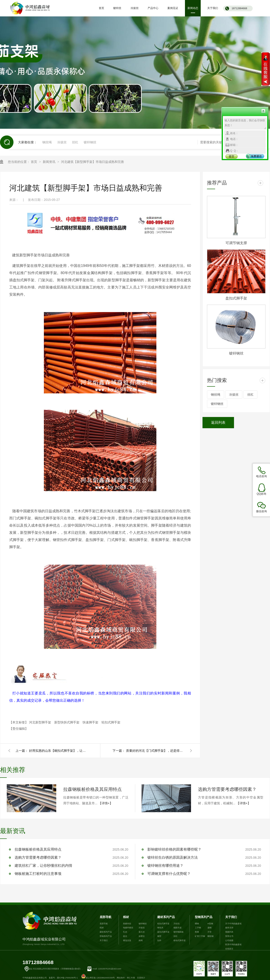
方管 (209, 932)
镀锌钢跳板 (179, 932)
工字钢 (198, 928)
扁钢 (209, 928)
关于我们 (104, 940)
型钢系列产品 (106, 936)
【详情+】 (106, 803)
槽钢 (197, 924)
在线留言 (229, 949)
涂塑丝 (142, 936)
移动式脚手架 (180, 940)
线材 (102, 928)
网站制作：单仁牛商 (126, 978)
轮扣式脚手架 (111, 722)
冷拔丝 (62, 142)
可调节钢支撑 (236, 243)
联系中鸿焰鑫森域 (233, 945)
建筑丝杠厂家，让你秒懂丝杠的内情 (43, 866)
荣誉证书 (229, 936)
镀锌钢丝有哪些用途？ (165, 866)
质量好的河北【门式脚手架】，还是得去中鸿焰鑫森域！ (155, 751)
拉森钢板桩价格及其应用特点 (92, 789)
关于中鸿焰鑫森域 (233, 924)
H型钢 (210, 924)
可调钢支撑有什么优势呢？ (169, 874)
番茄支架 (127, 940)
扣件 (159, 940)
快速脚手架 (91, 722)
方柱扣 (177, 924)
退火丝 (142, 932)
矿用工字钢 (200, 936)
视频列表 (229, 932)
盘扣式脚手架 (236, 298)
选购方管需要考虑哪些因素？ (227, 789)
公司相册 (229, 940)
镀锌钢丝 (90, 142)
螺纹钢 (210, 936)
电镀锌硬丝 (128, 928)
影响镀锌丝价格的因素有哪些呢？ (174, 849)
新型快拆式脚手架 (67, 722)
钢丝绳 (47, 142)
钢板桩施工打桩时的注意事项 (38, 874)
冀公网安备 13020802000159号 (98, 978)
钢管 (159, 936)
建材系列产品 (106, 932)
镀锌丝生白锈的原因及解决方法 (173, 857)
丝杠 (75, 142)
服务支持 (229, 928)
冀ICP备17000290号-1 (67, 978)
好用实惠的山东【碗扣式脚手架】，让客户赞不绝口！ (58, 751)
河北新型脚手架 (40, 722)
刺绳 (141, 940)
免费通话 (256, 156)
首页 (34, 162)
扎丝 (125, 932)
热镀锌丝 (127, 924)
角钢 (197, 932)
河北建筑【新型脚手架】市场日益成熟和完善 (92, 162)
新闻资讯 (49, 162)
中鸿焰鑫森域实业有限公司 (51, 929)
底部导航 (106, 917)
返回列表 (218, 422)
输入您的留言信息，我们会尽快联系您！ (245, 124)
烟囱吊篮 (178, 928)
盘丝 (125, 936)
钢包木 (160, 928)
